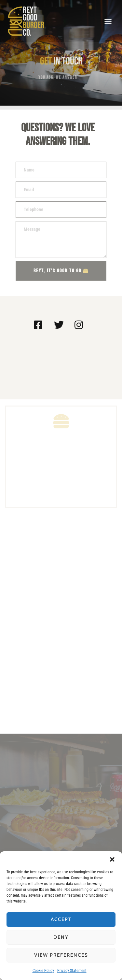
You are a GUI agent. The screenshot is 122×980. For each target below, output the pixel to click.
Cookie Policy (43, 971)
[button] (112, 859)
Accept (61, 919)
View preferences (61, 955)
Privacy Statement (72, 971)
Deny (61, 937)
